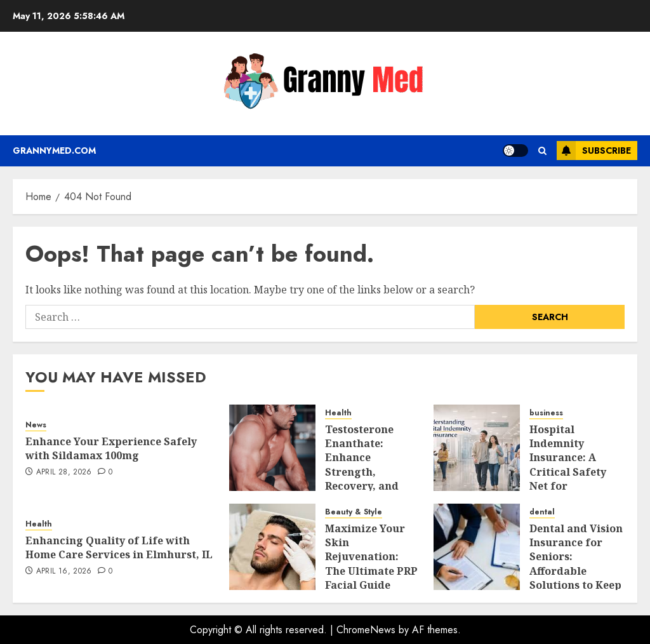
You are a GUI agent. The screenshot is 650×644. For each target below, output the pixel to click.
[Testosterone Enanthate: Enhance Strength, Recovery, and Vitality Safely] (272, 448)
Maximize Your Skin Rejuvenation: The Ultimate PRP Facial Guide (371, 557)
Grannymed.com (54, 151)
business (546, 413)
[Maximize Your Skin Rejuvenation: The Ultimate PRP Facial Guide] (272, 547)
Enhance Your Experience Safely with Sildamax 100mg (111, 448)
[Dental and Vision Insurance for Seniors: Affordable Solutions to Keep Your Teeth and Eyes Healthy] (477, 547)
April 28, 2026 (64, 473)
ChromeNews (366, 630)
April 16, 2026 (64, 572)
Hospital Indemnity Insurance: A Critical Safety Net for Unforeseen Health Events (568, 472)
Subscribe (594, 151)
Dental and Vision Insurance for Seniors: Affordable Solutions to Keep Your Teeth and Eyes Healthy (576, 571)
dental (542, 512)
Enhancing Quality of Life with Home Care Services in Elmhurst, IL (119, 547)
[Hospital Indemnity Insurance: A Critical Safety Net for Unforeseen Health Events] (477, 448)
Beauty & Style (354, 512)
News (36, 425)
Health (338, 413)
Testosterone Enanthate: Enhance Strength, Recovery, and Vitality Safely (362, 465)
